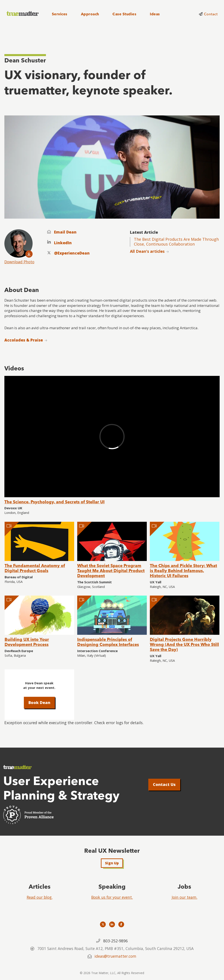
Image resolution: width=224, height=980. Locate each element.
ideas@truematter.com (115, 956)
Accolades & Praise (24, 340)
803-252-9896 (115, 941)
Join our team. (185, 897)
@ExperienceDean (72, 253)
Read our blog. (40, 897)
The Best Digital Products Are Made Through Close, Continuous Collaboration (176, 242)
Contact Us (164, 784)
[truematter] (23, 14)
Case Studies (124, 14)
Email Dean (65, 232)
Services (60, 14)
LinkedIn (63, 243)
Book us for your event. (112, 897)
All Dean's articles (147, 251)
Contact (211, 14)
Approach (90, 14)
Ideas (155, 14)
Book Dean (39, 702)
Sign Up (112, 863)
